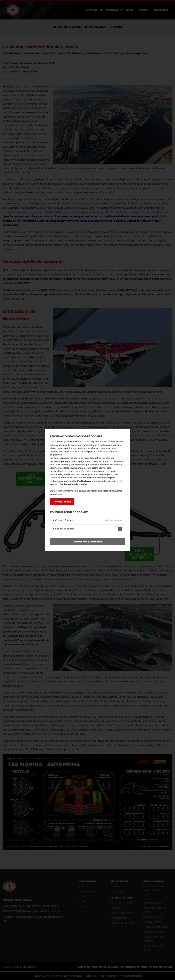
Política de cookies (101, 491)
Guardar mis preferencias (88, 542)
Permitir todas (62, 502)
